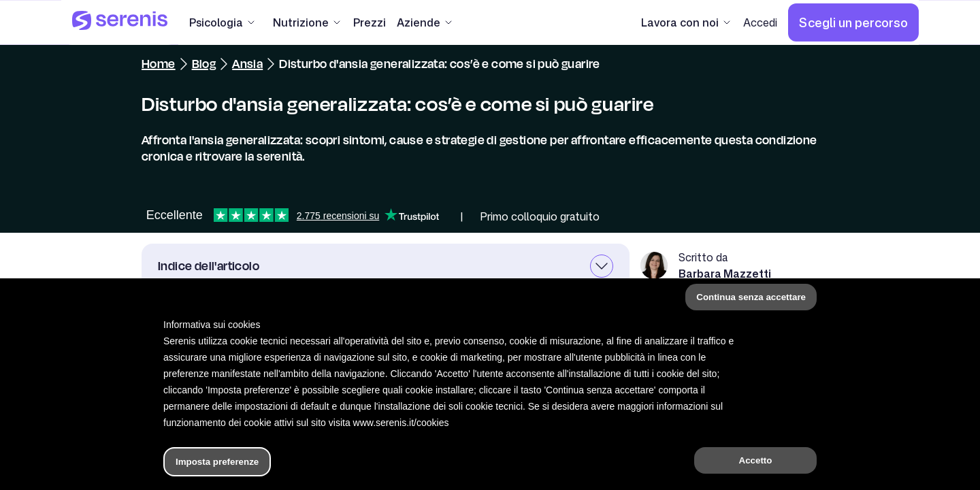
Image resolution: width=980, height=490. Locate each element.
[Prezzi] (370, 22)
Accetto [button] (756, 460)
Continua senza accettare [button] (751, 297)
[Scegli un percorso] (853, 22)
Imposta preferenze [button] (217, 462)
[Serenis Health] (120, 22)
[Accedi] (760, 22)
